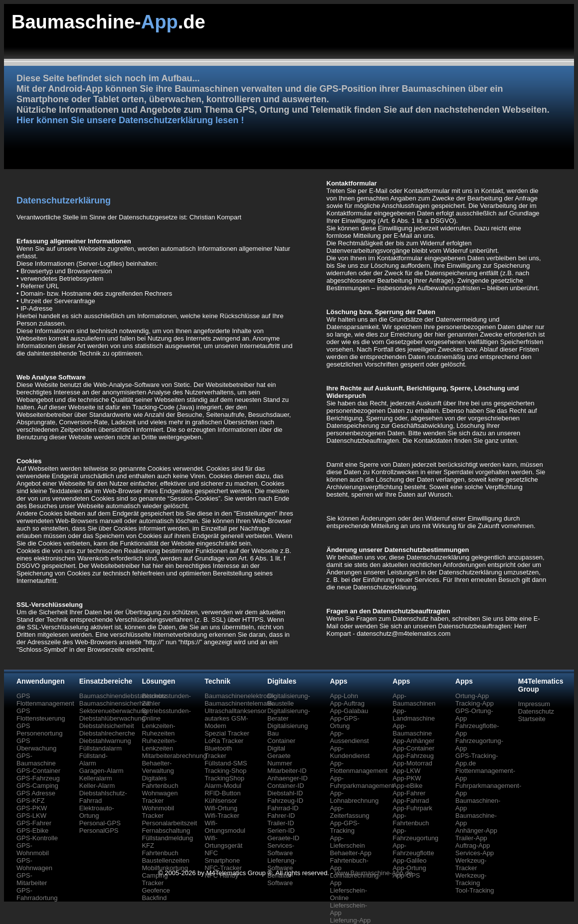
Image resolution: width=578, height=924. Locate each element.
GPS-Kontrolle (37, 838)
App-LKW (406, 771)
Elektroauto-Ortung (97, 812)
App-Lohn (344, 696)
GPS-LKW (31, 816)
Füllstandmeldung (167, 838)
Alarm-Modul (223, 786)
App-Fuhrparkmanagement (362, 782)
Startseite (532, 719)
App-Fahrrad (411, 801)
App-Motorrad (412, 763)
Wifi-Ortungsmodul (225, 827)
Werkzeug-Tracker (471, 864)
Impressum (534, 704)
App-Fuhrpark (412, 808)
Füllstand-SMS (226, 763)
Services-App (475, 853)
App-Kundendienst (350, 752)
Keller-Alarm (97, 786)
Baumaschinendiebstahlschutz (123, 696)
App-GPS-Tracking (345, 827)
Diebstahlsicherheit (107, 726)
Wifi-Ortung (221, 808)
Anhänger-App (476, 831)
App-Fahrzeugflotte (413, 849)
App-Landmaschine (414, 715)
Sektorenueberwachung (113, 711)
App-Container (413, 748)
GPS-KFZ (30, 801)
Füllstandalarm (100, 748)
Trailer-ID (281, 823)
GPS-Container (38, 771)
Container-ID (286, 786)
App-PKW (407, 778)
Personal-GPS (100, 823)
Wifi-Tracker (222, 816)
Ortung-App (472, 696)
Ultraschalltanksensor (235, 711)
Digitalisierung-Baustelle (289, 700)
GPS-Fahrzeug (38, 778)
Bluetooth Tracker (218, 752)
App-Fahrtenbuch (411, 819)
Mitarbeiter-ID (287, 771)
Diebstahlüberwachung (112, 718)
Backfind (154, 898)
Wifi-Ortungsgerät (223, 842)
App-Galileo (409, 860)
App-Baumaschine (412, 730)
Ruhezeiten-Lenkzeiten (159, 744)
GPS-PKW (32, 808)
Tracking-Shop (225, 771)
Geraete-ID (283, 838)
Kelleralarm (96, 778)
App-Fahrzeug (413, 756)
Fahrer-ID (281, 816)
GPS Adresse (36, 793)
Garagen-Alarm (101, 771)
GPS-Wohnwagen (34, 864)
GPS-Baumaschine (36, 759)
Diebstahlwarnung (105, 741)
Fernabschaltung (166, 831)
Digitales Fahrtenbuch (160, 782)
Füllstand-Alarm (94, 759)
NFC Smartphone (222, 857)
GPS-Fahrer (34, 823)
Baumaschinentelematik (239, 703)
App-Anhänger (413, 741)
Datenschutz (536, 711)
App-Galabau (349, 711)
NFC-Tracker (223, 868)
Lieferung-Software (282, 864)
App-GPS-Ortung (345, 722)
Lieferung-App (351, 920)
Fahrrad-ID (283, 808)
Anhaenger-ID (288, 778)
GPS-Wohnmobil (33, 849)
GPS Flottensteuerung (41, 715)
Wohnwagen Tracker (160, 797)
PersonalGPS (99, 831)
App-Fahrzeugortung (415, 834)
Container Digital (281, 744)
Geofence (156, 890)
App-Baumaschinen (414, 700)
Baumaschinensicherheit (115, 703)
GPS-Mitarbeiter (32, 879)
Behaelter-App (351, 853)
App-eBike (407, 786)
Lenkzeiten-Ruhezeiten (158, 730)
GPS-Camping (37, 786)
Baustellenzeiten (165, 860)
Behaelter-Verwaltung (158, 767)
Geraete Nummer (280, 759)
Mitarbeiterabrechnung (174, 756)
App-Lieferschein (348, 842)
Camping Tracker (155, 879)
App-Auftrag (347, 703)
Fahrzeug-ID (285, 801)
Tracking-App (475, 703)
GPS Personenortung (40, 730)
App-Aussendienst (350, 737)
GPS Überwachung (36, 744)
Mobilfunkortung (165, 868)
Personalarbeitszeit (169, 823)
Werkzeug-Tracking (471, 879)
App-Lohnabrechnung (355, 797)
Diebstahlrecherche (107, 733)
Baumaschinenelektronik (240, 696)
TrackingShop (224, 778)
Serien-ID (281, 831)
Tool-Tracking (475, 890)
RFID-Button (222, 793)
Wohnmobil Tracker (158, 812)
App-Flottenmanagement (359, 767)
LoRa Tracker (224, 741)
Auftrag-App (473, 845)
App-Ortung (409, 868)
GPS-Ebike (32, 831)
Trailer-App (471, 838)
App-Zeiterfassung (350, 812)
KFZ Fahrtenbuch (160, 849)
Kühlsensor (221, 801)
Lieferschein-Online (349, 894)
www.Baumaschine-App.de (374, 873)
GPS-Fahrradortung (37, 894)
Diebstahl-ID (285, 793)
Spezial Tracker (227, 733)
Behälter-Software (281, 879)
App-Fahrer (409, 793)
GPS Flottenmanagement (45, 700)
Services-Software (281, 849)
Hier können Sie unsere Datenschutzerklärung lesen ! (130, 120)
